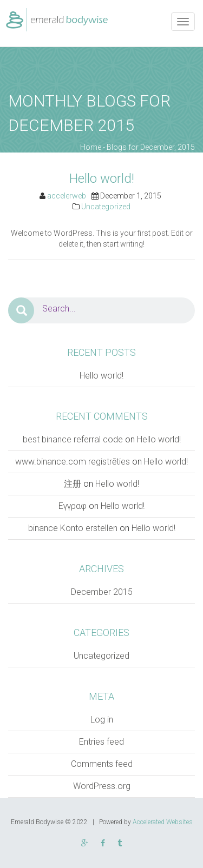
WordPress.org (102, 786)
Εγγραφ (73, 506)
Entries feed (101, 742)
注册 (73, 484)
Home (91, 147)
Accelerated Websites (163, 822)
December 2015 (102, 592)
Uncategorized (106, 207)
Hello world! (102, 178)
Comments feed (102, 764)
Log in (102, 720)
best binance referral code (73, 439)
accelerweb (67, 196)
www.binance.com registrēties (73, 462)
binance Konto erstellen (73, 528)
